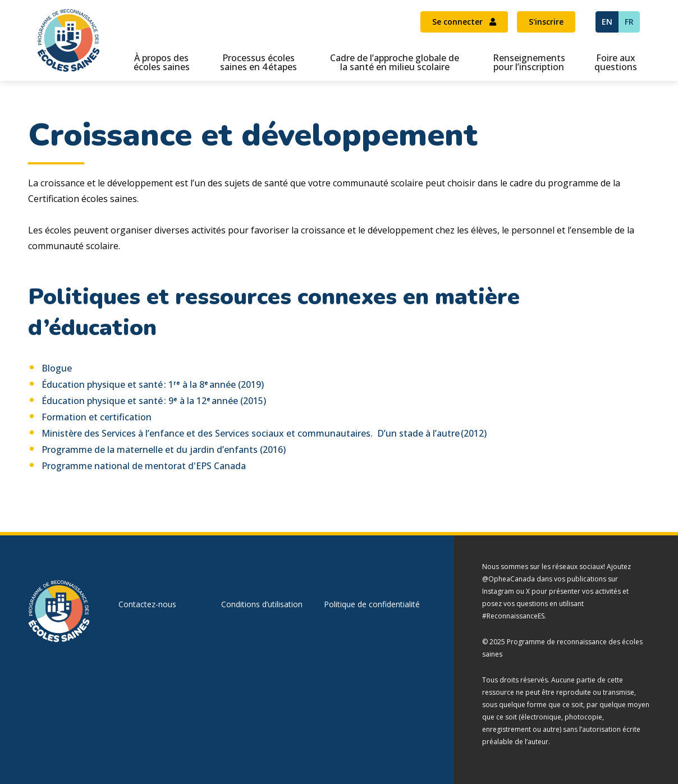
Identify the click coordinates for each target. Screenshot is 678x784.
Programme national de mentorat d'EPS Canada (144, 466)
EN (607, 22)
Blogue (57, 368)
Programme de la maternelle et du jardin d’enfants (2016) (164, 450)
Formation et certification (97, 417)
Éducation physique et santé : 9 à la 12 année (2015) (154, 401)
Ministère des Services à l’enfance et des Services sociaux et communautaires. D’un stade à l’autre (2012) (264, 433)
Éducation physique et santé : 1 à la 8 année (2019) (153, 384)
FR (629, 22)
